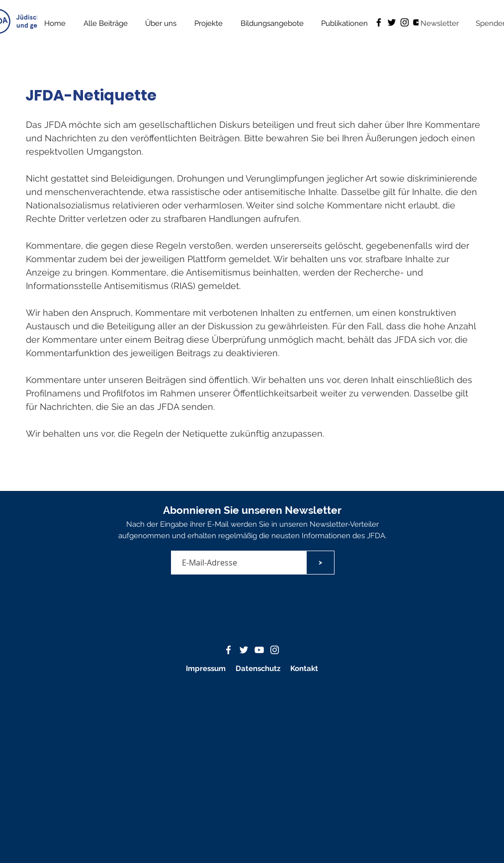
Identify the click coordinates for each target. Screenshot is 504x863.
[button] (345, 23)
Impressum (206, 669)
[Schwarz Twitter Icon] (392, 22)
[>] (320, 563)
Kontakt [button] (304, 669)
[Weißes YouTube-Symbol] (259, 650)
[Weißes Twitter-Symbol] (244, 650)
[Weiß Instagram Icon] (275, 650)
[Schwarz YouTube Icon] (418, 22)
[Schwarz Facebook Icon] (379, 22)
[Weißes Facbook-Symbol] (228, 650)
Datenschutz (259, 669)
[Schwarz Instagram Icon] (405, 22)
